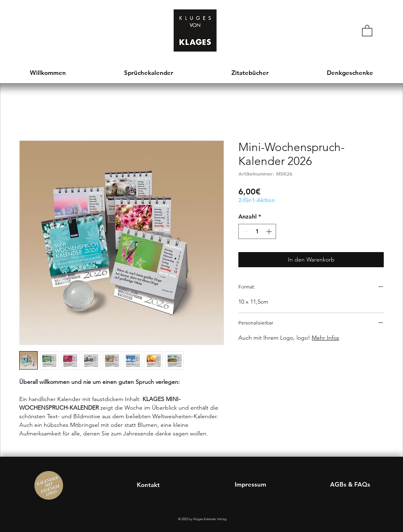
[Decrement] (245, 231)
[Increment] (270, 231)
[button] (367, 30)
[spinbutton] (257, 231)
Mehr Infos (325, 338)
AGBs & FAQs (350, 484)
